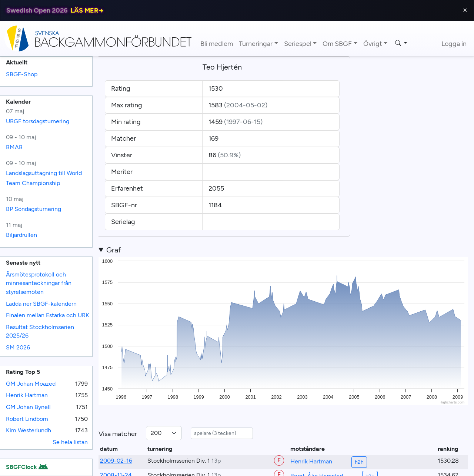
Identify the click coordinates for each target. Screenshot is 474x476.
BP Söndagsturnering (34, 209)
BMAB (14, 147)
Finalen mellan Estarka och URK (48, 315)
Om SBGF (337, 44)
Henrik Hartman (27, 395)
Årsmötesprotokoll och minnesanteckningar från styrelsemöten (39, 283)
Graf (114, 250)
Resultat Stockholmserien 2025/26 (40, 331)
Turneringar (256, 44)
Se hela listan (70, 442)
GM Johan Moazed (31, 384)
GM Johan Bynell (28, 407)
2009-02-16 (116, 461)
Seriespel (298, 44)
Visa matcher (118, 434)
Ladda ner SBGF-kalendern (41, 304)
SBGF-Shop (22, 74)
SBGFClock (27, 467)
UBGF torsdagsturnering (38, 121)
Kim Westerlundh (29, 430)
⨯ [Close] (465, 10)
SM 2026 (18, 347)
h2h (359, 462)
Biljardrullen (21, 235)
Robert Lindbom (27, 419)
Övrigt (373, 44)
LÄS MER (87, 10)
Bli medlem (217, 44)
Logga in (454, 44)
